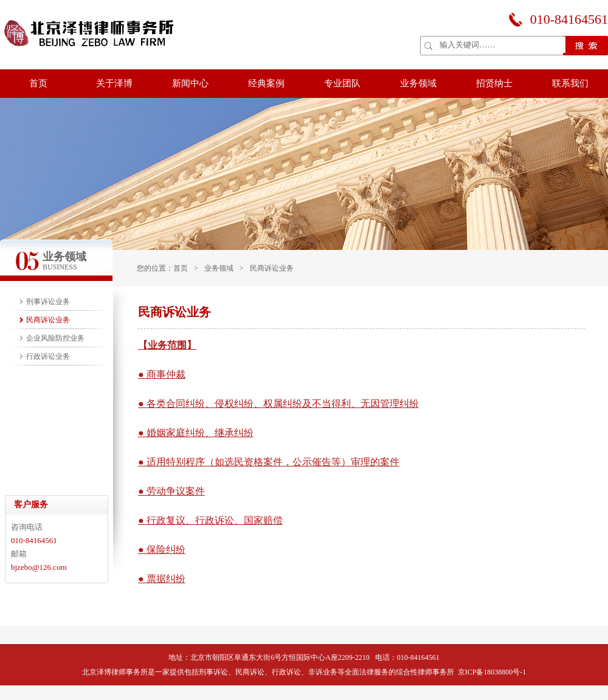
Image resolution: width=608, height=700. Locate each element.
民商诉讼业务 (272, 268)
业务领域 (219, 268)
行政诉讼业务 (48, 356)
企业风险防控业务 (55, 338)
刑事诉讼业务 (48, 302)
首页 (181, 268)
